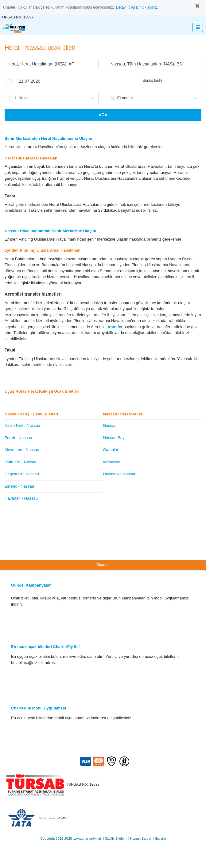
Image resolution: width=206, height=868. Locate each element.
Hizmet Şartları (141, 839)
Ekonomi (125, 98)
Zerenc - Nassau (19, 486)
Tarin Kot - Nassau (21, 462)
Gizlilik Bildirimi (116, 839)
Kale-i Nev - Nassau (22, 425)
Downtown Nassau (120, 474)
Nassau (110, 425)
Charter (103, 565)
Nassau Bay (114, 438)
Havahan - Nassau (21, 498)
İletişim (160, 839)
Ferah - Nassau (18, 438)
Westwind (112, 462)
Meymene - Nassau (22, 450)
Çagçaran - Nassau (22, 474)
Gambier (111, 450)
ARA (103, 115)
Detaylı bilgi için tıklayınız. (137, 7)
